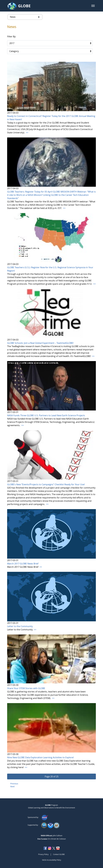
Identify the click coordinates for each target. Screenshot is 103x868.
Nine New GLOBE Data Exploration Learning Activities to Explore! (40, 757)
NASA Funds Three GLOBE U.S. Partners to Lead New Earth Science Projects (46, 415)
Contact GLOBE (59, 854)
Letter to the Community (20, 626)
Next (12, 786)
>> (27, 133)
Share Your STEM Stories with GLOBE (26, 688)
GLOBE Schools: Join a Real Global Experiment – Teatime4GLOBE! (40, 343)
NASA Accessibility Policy (52, 860)
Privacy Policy (43, 854)
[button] (93, 6)
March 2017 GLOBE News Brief (23, 564)
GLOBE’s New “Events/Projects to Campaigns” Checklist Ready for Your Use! (46, 484)
